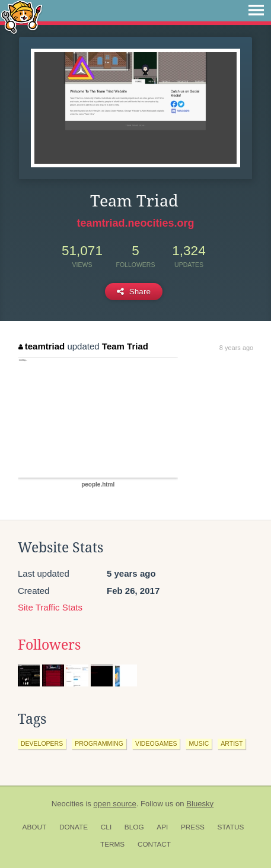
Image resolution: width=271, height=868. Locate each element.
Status (231, 827)
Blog (134, 827)
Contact (154, 844)
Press (193, 827)
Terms (112, 844)
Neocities (68, 804)
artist (232, 743)
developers (42, 743)
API (162, 827)
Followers (49, 645)
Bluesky (200, 804)
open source (115, 804)
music (199, 743)
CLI (106, 827)
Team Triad (125, 346)
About (35, 827)
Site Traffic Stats (50, 607)
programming (99, 743)
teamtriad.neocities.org (135, 223)
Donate (74, 827)
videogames (156, 743)
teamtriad (42, 346)
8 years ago (236, 348)
